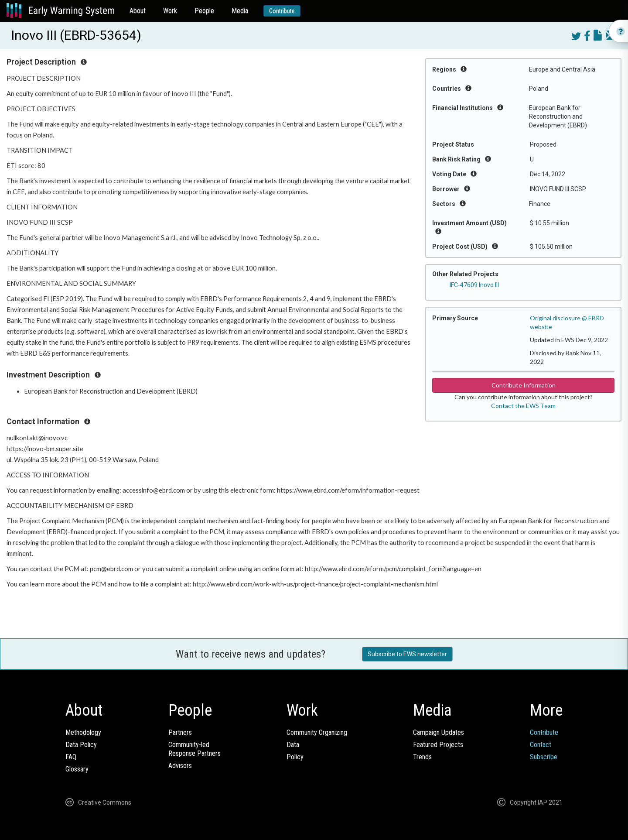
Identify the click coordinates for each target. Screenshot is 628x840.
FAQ (71, 757)
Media (240, 11)
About (138, 11)
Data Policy (81, 745)
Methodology (83, 732)
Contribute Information (524, 385)
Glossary (77, 769)
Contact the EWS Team (523, 406)
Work (170, 11)
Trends (422, 757)
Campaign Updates (439, 732)
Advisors (180, 766)
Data (293, 745)
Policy (295, 757)
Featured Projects (438, 745)
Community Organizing (317, 732)
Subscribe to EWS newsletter (407, 654)
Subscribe (544, 757)
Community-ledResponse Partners (195, 749)
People (204, 11)
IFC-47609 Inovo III (474, 285)
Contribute (282, 11)
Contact (541, 745)
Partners (180, 732)
